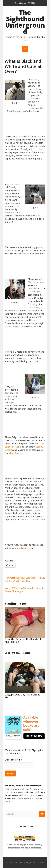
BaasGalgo (16, 453)
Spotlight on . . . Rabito (18, 653)
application (23, 548)
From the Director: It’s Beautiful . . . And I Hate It (25, 640)
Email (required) (13, 760)
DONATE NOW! (25, 826)
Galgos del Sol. (12, 447)
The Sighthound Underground (25, 22)
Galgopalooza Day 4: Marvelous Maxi (22, 696)
